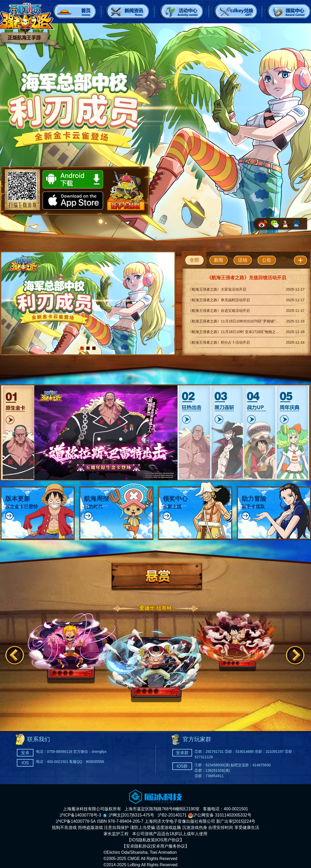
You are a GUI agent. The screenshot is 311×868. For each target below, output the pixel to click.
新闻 (218, 260)
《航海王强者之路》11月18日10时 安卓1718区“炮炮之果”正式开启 (242, 332)
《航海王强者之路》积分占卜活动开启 (219, 342)
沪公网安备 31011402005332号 (220, 815)
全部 (194, 260)
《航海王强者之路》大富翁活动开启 (217, 289)
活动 (243, 260)
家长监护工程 (116, 834)
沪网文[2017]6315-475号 (131, 815)
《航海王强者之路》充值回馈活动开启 (246, 278)
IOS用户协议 (168, 840)
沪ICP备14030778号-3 (80, 815)
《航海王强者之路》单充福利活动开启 (219, 300)
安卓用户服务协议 (168, 846)
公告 (267, 260)
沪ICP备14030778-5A (76, 821)
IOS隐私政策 (143, 840)
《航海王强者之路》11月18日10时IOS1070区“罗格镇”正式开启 (239, 321)
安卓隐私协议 (138, 846)
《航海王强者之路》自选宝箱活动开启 (219, 311)
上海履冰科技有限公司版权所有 (92, 809)
